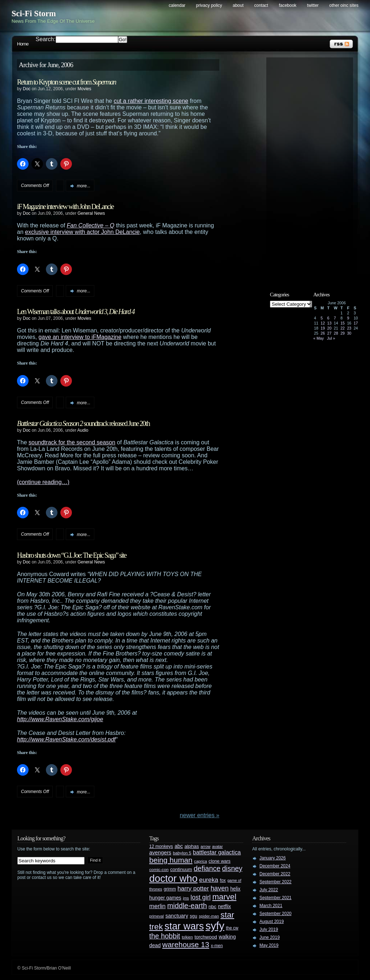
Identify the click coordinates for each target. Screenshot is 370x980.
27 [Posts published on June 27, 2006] (330, 333)
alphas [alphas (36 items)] (192, 846)
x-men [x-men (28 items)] (217, 946)
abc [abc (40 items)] (179, 846)
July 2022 (269, 890)
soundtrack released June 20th (83, 423)
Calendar (177, 5)
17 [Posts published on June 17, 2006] (356, 323)
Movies (84, 89)
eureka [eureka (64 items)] (209, 880)
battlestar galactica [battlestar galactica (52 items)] (217, 852)
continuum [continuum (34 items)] (181, 869)
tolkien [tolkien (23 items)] (187, 937)
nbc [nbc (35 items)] (212, 907)
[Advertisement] (313, 169)
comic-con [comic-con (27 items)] (159, 869)
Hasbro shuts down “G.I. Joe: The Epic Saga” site (72, 555)
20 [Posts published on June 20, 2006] (330, 328)
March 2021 (271, 906)
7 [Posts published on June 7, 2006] (335, 318)
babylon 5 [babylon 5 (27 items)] (182, 853)
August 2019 (272, 922)
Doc (27, 89)
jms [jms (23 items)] (186, 898)
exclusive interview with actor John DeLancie (82, 232)
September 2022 (276, 882)
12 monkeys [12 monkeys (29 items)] (161, 846)
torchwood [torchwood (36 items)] (206, 937)
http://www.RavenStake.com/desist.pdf (66, 739)
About (238, 5)
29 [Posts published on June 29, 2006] (343, 333)
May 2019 (269, 945)
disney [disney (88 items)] (232, 868)
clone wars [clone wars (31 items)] (220, 861)
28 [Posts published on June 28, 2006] (336, 333)
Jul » (331, 338)
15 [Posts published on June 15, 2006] (343, 323)
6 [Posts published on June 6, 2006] (328, 318)
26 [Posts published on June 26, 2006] (323, 333)
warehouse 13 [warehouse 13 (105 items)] (186, 944)
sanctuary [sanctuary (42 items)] (177, 916)
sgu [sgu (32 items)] (193, 916)
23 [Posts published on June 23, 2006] (349, 328)
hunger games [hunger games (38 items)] (165, 898)
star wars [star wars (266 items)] (184, 926)
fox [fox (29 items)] (223, 880)
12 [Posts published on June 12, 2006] (323, 323)
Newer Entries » (200, 815)
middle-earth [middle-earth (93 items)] (187, 906)
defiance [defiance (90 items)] (207, 868)
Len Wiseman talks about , (76, 312)
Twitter (313, 5)
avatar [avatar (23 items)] (218, 846)
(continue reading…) (43, 482)
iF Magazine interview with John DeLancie (65, 206)
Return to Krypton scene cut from (66, 82)
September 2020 (276, 914)
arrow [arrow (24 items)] (205, 846)
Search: (46, 39)
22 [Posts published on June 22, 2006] (343, 328)
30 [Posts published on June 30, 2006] (349, 333)
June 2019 (270, 937)
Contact (261, 5)
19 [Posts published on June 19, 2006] (323, 328)
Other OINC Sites (344, 5)
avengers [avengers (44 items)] (160, 853)
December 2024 (275, 866)
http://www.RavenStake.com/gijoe (60, 719)
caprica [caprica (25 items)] (201, 861)
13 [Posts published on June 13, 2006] (330, 323)
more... (84, 186)
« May (319, 338)
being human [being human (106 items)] (171, 860)
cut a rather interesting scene (151, 101)
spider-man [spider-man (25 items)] (209, 916)
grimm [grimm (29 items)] (170, 889)
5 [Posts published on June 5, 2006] (322, 318)
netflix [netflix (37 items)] (224, 907)
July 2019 (269, 929)
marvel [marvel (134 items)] (224, 897)
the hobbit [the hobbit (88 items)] (165, 936)
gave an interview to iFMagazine (80, 337)
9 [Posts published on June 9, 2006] (348, 318)
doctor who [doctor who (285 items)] (173, 878)
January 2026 (273, 858)
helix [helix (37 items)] (235, 889)
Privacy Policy (209, 5)
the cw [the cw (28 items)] (232, 928)
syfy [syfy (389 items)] (215, 926)
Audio (83, 430)
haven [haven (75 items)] (220, 888)
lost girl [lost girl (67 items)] (201, 897)
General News (91, 213)
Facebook (288, 5)
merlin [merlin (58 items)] (157, 906)
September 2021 (276, 898)
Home (23, 44)
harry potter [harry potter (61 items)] (193, 888)
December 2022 (275, 874)
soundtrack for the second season (72, 442)
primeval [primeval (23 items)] (156, 916)
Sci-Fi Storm (34, 14)
